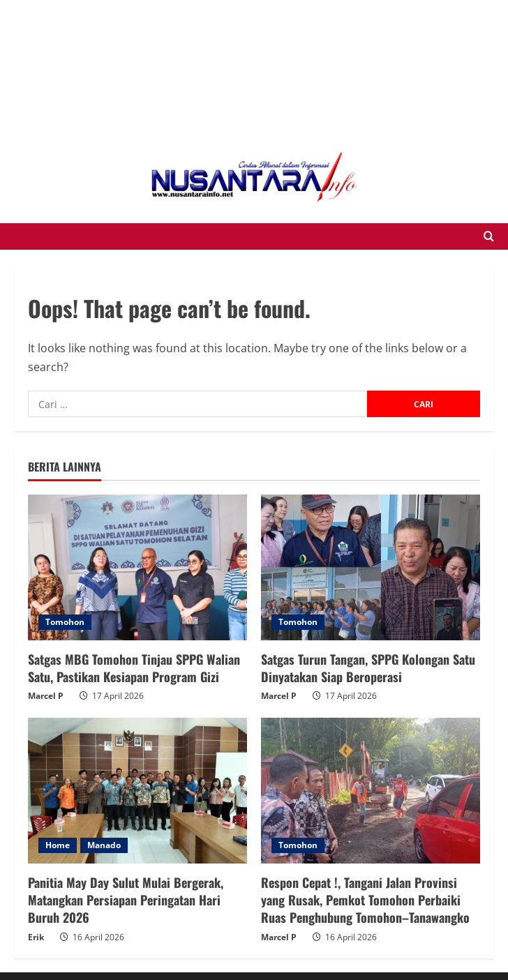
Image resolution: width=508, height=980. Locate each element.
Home (58, 845)
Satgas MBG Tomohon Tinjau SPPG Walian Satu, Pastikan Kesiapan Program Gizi (134, 668)
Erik (36, 937)
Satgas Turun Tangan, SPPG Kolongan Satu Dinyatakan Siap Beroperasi (368, 668)
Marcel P (46, 696)
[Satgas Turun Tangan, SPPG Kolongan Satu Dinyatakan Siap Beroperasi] (371, 567)
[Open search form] (489, 236)
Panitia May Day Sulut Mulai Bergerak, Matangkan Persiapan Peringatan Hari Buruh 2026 (126, 900)
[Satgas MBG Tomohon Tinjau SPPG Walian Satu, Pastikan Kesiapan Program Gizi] (137, 567)
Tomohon (65, 622)
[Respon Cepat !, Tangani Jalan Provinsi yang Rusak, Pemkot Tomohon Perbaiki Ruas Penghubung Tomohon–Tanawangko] (371, 791)
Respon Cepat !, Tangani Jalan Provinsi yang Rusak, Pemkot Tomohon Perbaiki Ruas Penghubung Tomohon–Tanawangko (365, 900)
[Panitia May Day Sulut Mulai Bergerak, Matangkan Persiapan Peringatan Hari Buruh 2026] (137, 791)
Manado (104, 845)
